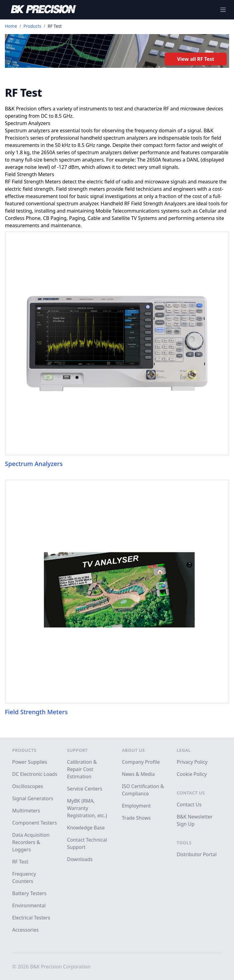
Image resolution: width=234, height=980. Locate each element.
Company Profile (141, 762)
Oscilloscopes (28, 786)
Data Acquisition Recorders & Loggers (31, 842)
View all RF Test (196, 59)
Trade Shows (136, 818)
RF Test (20, 862)
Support (77, 750)
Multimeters (26, 811)
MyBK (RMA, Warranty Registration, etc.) (87, 808)
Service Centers (85, 789)
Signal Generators (33, 798)
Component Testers (35, 823)
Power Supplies (30, 762)
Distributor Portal (197, 854)
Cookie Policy (192, 774)
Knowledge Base (86, 828)
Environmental (29, 905)
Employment (136, 806)
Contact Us (191, 793)
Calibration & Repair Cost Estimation (82, 769)
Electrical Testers (31, 918)
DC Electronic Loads (35, 774)
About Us (133, 750)
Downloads (80, 859)
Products (32, 26)
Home (11, 26)
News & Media (138, 774)
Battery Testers (29, 893)
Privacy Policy (192, 762)
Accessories (25, 930)
